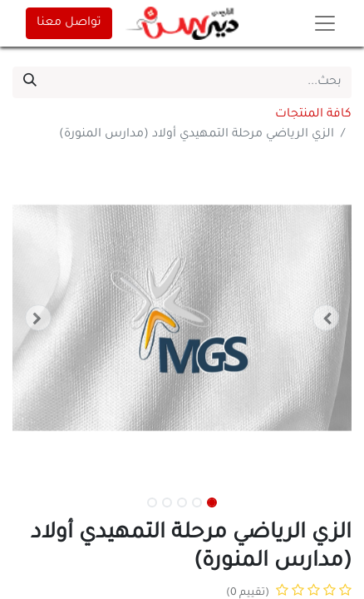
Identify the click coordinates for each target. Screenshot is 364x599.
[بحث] (30, 82)
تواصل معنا (69, 23)
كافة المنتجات (313, 115)
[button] (326, 318)
